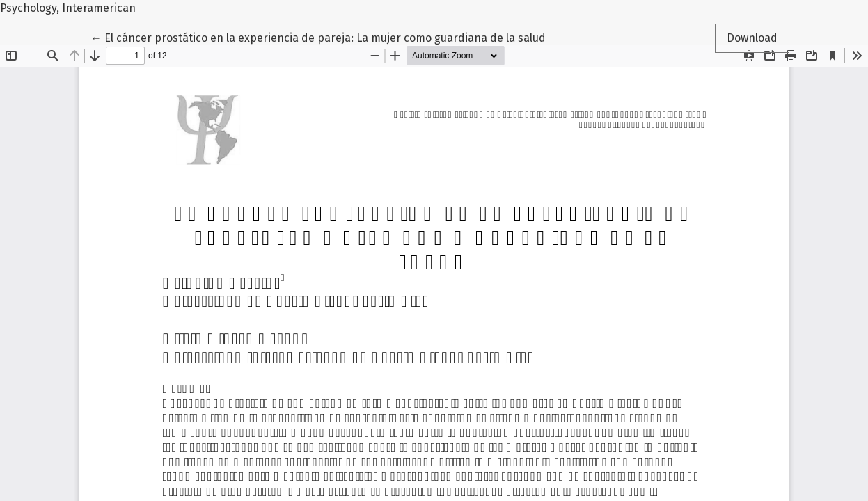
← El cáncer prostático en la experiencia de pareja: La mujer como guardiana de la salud (318, 37)
